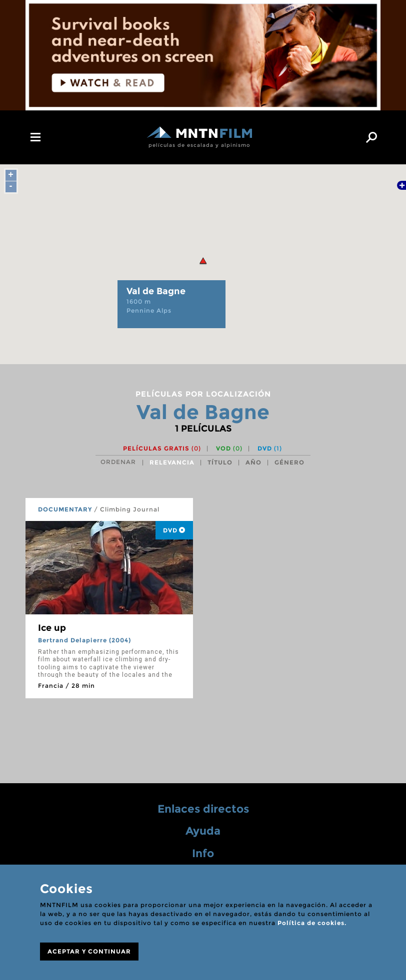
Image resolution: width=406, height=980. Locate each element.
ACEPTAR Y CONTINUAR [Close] (89, 951)
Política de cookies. (312, 923)
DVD (270, 448)
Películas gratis (162, 448)
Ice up (52, 628)
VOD (229, 448)
